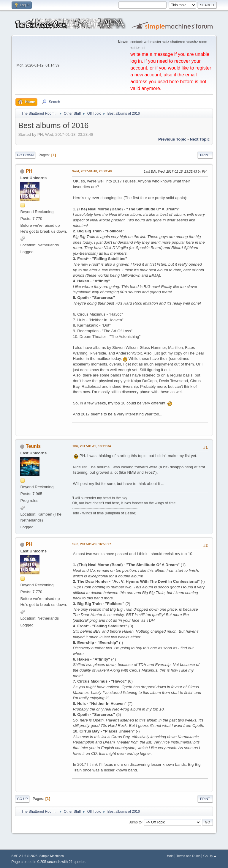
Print (205, 155)
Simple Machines (52, 856)
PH (29, 171)
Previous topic (172, 139)
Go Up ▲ (210, 856)
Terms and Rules (188, 856)
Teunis (33, 446)
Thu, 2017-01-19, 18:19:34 (91, 446)
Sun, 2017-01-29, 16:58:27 (92, 544)
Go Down (25, 155)
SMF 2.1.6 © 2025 (24, 856)
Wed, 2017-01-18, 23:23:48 (92, 171)
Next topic (200, 139)
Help (170, 856)
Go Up (22, 799)
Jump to (136, 822)
